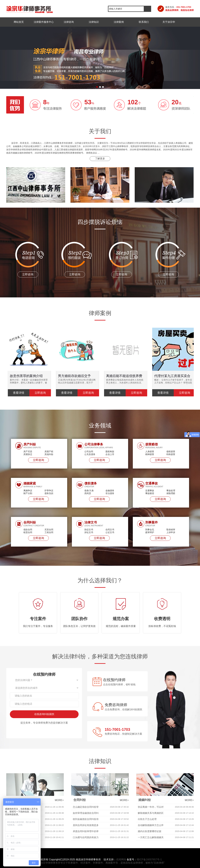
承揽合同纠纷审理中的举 (86, 831)
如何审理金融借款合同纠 (86, 813)
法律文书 (91, 522)
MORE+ (59, 800)
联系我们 (144, 22)
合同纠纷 (30, 522)
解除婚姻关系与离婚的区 (151, 813)
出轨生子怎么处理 (147, 819)
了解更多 (100, 159)
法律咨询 (69, 22)
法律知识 (94, 22)
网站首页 (19, 22)
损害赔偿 (152, 444)
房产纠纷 (30, 444)
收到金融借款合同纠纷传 (86, 819)
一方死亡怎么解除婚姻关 (151, 837)
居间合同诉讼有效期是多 (86, 825)
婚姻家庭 (30, 483)
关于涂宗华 (169, 22)
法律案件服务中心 (44, 22)
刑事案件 (152, 522)
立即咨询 (38, 460)
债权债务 (91, 483)
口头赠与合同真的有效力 (86, 837)
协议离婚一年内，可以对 (151, 807)
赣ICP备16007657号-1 (149, 859)
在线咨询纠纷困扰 (44, 714)
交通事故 (152, 483)
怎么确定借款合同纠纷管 (86, 807)
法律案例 (119, 22)
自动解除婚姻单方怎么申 (151, 825)
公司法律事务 (94, 444)
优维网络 (121, 859)
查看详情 (19, 393)
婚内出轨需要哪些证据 (150, 831)
